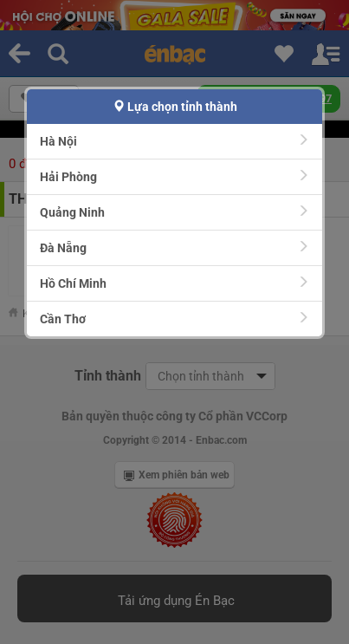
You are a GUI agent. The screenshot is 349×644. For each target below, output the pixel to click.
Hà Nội (174, 141)
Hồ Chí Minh (174, 283)
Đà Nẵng (174, 247)
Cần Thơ (174, 319)
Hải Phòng (174, 176)
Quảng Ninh (174, 212)
